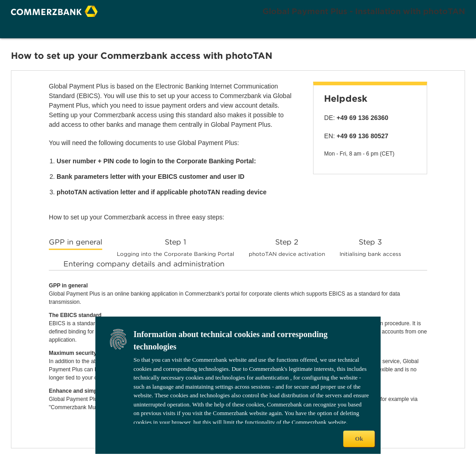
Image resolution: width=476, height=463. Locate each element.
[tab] (76, 243)
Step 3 (370, 248)
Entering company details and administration (144, 264)
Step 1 (175, 248)
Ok (359, 439)
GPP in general (76, 242)
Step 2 (287, 248)
